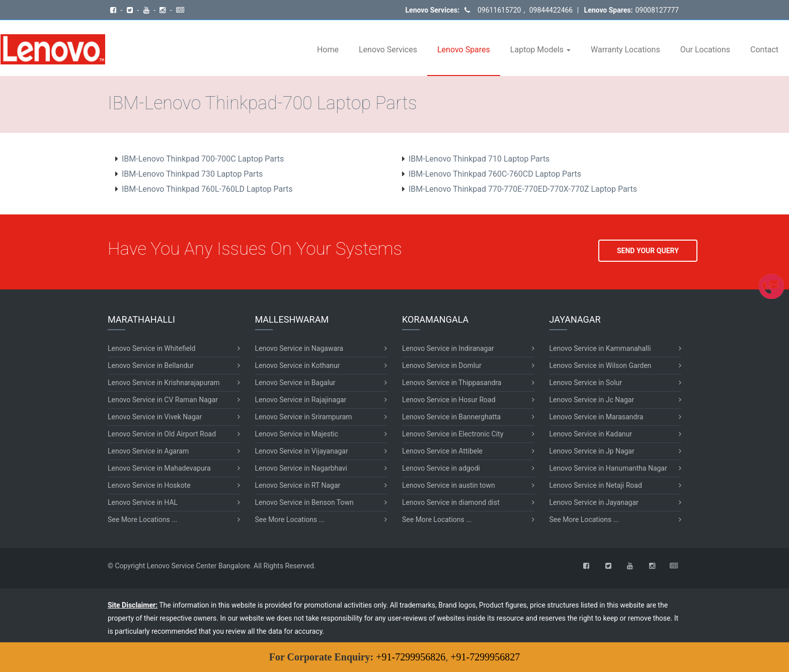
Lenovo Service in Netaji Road (596, 485)
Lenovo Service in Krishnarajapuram (164, 383)
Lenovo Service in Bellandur (151, 365)
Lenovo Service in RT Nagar (298, 485)
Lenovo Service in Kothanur (298, 365)
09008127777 (657, 10)
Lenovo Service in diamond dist (451, 502)
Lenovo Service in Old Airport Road (162, 434)
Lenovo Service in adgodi (441, 468)
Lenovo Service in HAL (143, 502)
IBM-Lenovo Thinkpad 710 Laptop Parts (479, 159)
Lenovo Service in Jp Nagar (592, 451)
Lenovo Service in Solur (586, 383)
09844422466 (550, 10)
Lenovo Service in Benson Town (304, 502)
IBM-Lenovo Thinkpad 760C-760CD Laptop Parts (495, 174)
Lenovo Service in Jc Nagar (592, 400)
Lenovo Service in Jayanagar (594, 502)
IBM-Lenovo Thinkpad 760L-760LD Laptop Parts (207, 189)
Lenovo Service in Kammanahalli (600, 348)
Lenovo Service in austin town (449, 485)
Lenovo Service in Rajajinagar (301, 400)
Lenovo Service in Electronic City (453, 434)
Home (328, 50)
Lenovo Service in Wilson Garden (601, 365)
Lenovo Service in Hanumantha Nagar (608, 468)
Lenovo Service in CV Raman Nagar (163, 400)
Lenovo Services (388, 50)
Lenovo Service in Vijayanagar (302, 451)
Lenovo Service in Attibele (442, 451)
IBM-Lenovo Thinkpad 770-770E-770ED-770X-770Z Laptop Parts (523, 189)
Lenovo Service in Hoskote (149, 485)
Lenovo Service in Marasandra (597, 417)
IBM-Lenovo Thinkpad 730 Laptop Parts (192, 174)
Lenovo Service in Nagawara (299, 348)
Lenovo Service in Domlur (442, 365)
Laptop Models (540, 50)
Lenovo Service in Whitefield (151, 348)
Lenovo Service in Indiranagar (448, 348)
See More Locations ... (142, 519)
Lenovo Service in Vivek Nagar (155, 417)
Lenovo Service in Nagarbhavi (301, 468)
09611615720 (499, 10)
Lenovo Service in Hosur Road (449, 400)
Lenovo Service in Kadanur (591, 434)
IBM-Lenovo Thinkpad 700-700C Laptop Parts (203, 159)
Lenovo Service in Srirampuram (304, 417)
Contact (764, 50)
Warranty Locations (625, 50)
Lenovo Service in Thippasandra (452, 383)
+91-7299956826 (411, 657)
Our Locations (705, 50)
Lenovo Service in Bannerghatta (451, 417)
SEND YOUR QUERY (648, 251)
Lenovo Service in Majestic (297, 434)
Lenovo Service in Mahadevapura (159, 468)
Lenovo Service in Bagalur (295, 383)
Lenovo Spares (464, 50)
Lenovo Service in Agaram (148, 451)
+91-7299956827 (485, 657)
